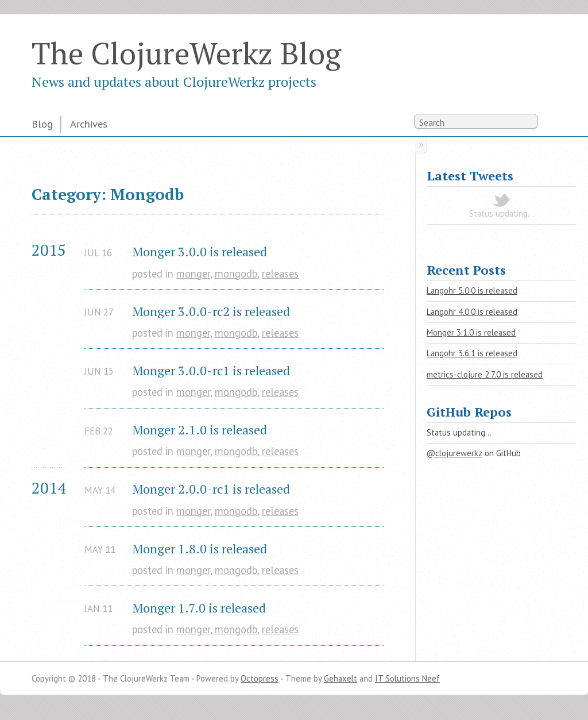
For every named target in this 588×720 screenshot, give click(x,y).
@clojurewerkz (454, 453)
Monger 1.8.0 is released (200, 548)
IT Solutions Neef (407, 678)
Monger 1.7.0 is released (199, 608)
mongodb (236, 274)
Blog (42, 124)
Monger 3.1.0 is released (471, 332)
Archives (89, 124)
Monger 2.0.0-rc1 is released (211, 489)
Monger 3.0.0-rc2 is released (211, 311)
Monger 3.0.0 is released (200, 251)
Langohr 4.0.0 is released (472, 312)
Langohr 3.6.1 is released (472, 353)
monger (193, 274)
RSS (550, 124)
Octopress (260, 678)
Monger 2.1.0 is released (200, 430)
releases (280, 274)
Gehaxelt (341, 678)
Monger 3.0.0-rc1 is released (211, 370)
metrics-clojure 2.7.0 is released (485, 374)
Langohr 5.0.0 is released (472, 290)
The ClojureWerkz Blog (186, 53)
